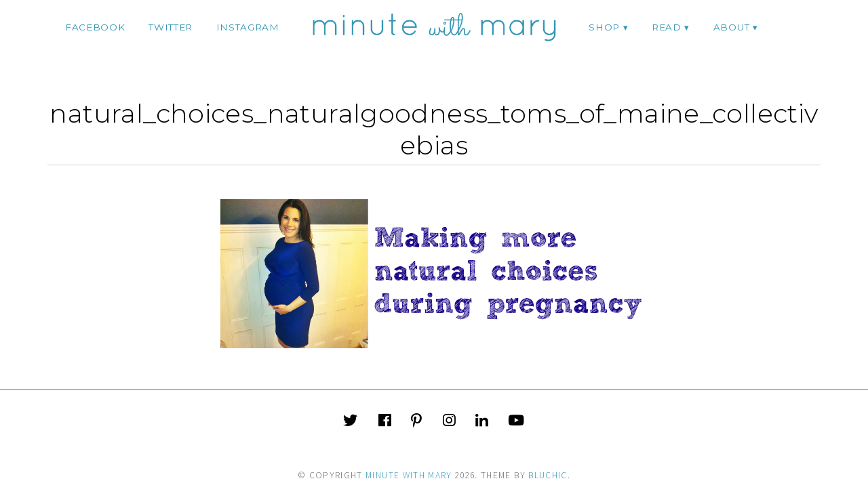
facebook (95, 27)
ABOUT (731, 27)
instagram (248, 27)
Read (667, 27)
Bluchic (548, 475)
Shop (604, 27)
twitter (171, 27)
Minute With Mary (409, 475)
